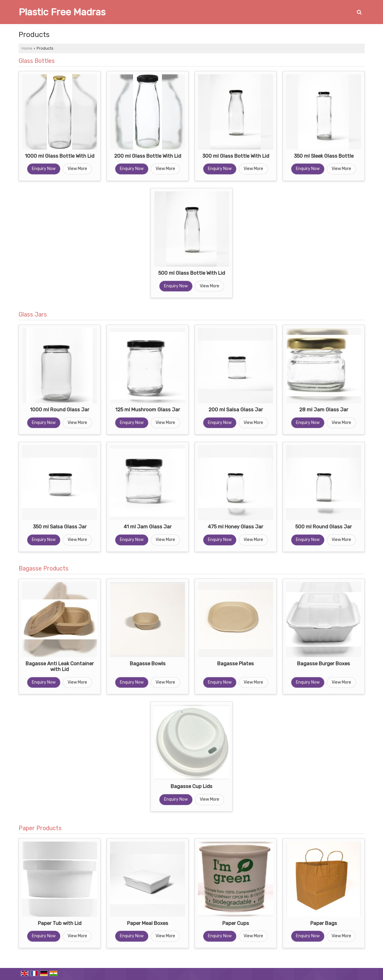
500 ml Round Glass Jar (324, 527)
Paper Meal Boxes (148, 923)
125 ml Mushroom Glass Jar (148, 410)
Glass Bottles (37, 61)
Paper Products (40, 828)
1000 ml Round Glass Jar (60, 410)
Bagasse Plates (236, 663)
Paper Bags (324, 923)
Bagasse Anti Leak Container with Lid (60, 666)
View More (77, 169)
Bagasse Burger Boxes (324, 663)
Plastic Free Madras (62, 12)
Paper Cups (236, 923)
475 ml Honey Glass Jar (236, 527)
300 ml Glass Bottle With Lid (236, 156)
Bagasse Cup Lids (191, 786)
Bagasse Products (44, 569)
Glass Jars (33, 315)
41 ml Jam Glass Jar (148, 527)
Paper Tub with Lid (60, 923)
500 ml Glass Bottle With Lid (192, 273)
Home (27, 48)
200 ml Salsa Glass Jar (236, 410)
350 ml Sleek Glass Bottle (324, 156)
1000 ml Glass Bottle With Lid (60, 156)
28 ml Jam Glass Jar (324, 410)
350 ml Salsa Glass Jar (60, 527)
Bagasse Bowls (148, 663)
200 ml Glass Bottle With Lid (148, 156)
